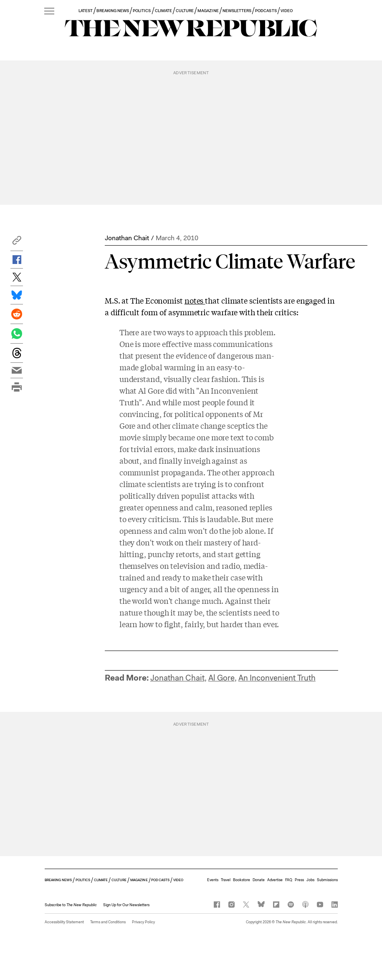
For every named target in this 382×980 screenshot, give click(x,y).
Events (213, 880)
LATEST (86, 11)
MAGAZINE (208, 11)
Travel (226, 880)
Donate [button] (259, 880)
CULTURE (185, 11)
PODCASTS (266, 11)
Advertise (275, 880)
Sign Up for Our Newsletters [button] (126, 905)
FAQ (289, 880)
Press (299, 880)
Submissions (327, 880)
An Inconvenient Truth (277, 678)
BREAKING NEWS (113, 11)
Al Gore (221, 678)
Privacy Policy (143, 922)
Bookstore (242, 880)
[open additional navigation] (49, 11)
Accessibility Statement (64, 922)
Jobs (310, 880)
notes (195, 300)
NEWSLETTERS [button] (237, 11)
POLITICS (142, 11)
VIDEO (287, 11)
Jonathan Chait (127, 238)
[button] (17, 242)
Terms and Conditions (108, 922)
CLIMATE (163, 11)
